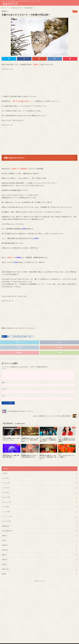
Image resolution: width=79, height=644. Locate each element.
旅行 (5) (4, 537)
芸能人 (27, 336)
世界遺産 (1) (5, 523)
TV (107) (4, 473)
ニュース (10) (6, 510)
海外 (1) (4, 551)
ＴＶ (32, 336)
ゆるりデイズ (11, 4)
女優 (21, 336)
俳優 (16, 336)
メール (4, 389)
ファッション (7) (7, 514)
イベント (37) (6, 482)
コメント (4, 368)
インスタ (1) (5, 487)
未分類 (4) (5, 546)
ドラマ (5, 336)
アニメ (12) (5, 477)
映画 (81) (4, 542)
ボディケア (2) (6, 519)
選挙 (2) (4, 569)
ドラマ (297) (5, 505)
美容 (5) (4, 560)
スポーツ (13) (6, 496)
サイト (3, 395)
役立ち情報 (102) (7, 528)
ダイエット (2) (6, 500)
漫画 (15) (4, 555)
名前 (3, 382)
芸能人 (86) (5, 565)
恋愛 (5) (4, 532)
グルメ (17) (5, 491)
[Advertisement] (40, 82)
